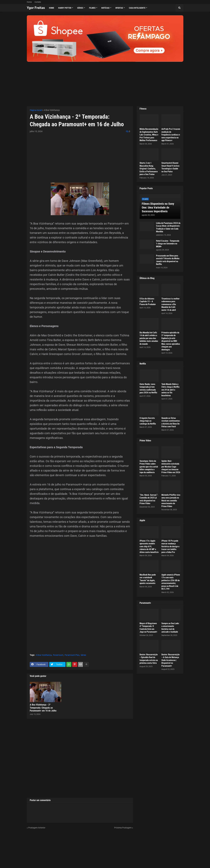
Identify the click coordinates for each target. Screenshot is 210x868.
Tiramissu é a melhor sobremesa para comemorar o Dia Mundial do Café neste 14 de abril (170, 304)
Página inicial (36, 110)
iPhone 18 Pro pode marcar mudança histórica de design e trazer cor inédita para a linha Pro (170, 546)
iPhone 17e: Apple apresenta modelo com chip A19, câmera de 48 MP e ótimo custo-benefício (149, 546)
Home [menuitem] (52, 8)
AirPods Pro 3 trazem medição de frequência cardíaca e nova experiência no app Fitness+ (171, 135)
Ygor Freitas (36, 8)
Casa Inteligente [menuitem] (137, 8)
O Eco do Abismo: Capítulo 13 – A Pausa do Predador (148, 301)
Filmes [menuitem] (92, 8)
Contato (38, 2)
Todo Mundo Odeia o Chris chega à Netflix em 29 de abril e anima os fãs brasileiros (170, 390)
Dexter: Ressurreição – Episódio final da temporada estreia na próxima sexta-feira (149, 659)
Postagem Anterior (37, 828)
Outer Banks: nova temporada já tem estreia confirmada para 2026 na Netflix (148, 388)
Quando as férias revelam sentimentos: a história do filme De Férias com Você (171, 422)
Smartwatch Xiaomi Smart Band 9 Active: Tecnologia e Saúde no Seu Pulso (171, 167)
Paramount (58, 655)
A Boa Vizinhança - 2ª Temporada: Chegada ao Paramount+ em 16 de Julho (43, 708)
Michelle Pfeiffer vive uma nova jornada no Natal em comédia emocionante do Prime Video (171, 501)
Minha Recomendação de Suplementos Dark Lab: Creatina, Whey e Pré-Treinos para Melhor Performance (149, 135)
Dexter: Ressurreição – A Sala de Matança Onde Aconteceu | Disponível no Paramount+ (170, 660)
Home (29, 2)
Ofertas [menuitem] (119, 8)
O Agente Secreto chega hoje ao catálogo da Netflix (148, 421)
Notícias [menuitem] (105, 8)
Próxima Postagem (123, 828)
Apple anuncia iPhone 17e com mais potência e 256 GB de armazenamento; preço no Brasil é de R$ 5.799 (171, 582)
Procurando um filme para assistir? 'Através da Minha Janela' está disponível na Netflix (168, 260)
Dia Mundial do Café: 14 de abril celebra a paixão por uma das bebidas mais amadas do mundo (149, 338)
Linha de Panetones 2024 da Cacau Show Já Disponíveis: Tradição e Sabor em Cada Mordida (168, 227)
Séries (83, 655)
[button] (180, 8)
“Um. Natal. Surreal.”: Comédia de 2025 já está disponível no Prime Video (149, 499)
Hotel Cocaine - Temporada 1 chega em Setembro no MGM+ (168, 244)
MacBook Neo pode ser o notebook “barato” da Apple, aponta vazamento (148, 579)
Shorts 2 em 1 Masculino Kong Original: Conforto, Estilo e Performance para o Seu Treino (149, 169)
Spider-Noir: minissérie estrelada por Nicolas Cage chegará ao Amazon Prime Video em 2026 (171, 467)
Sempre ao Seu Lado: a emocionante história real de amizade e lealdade (170, 628)
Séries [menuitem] (80, 8)
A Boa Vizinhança (52, 110)
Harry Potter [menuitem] (65, 8)
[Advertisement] (105, 82)
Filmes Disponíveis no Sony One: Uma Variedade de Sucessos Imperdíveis (158, 207)
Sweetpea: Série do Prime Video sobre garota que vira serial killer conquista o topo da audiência (149, 467)
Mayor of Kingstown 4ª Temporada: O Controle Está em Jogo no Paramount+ (148, 628)
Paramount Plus (72, 655)
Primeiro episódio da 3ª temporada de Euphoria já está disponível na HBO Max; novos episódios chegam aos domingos (171, 341)
